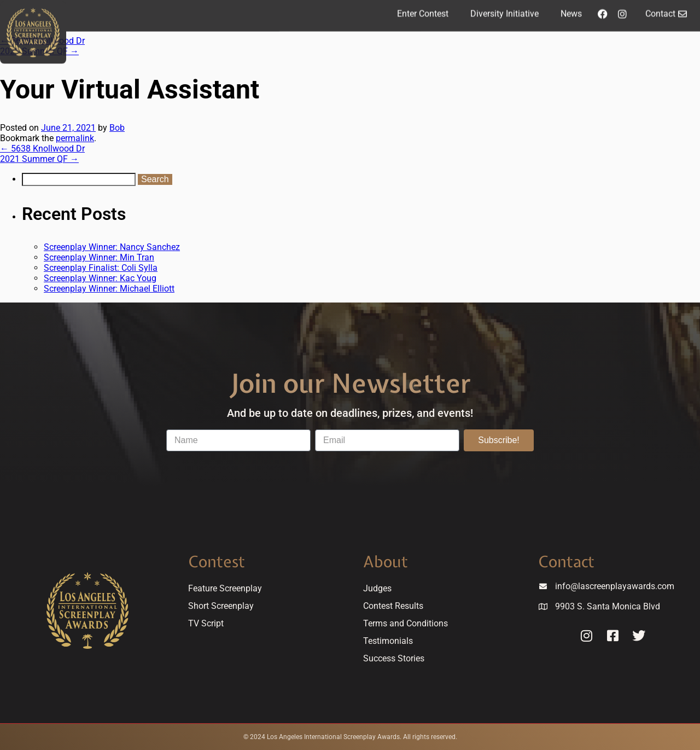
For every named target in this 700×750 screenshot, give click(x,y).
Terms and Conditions (406, 623)
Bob (117, 128)
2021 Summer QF (39, 159)
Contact (566, 562)
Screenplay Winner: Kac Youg (100, 278)
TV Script (206, 623)
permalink (75, 138)
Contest (217, 562)
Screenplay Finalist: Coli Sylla (101, 268)
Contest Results (393, 606)
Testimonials (388, 641)
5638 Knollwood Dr (42, 149)
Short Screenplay (221, 606)
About (386, 562)
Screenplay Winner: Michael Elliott (109, 289)
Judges (377, 588)
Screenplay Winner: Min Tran (99, 257)
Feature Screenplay (225, 588)
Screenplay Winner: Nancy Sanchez (112, 247)
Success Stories (394, 658)
